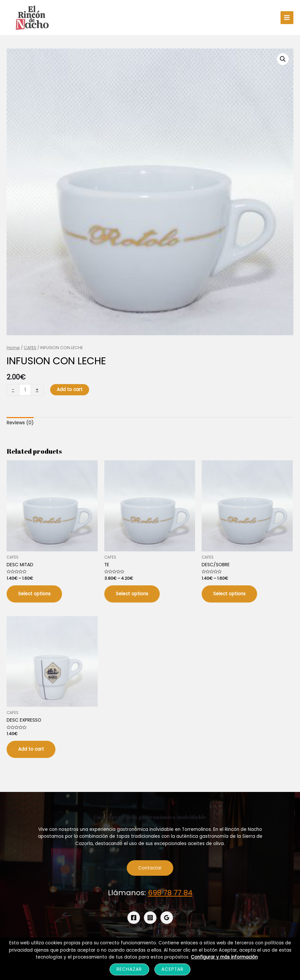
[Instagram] (150, 918)
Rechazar (129, 969)
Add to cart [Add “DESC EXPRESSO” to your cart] (31, 749)
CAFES (30, 348)
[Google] (167, 918)
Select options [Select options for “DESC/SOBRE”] (229, 594)
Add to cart (70, 390)
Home (13, 348)
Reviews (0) (20, 423)
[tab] (20, 423)
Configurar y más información (224, 957)
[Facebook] (134, 918)
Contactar (150, 868)
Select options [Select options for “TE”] (132, 594)
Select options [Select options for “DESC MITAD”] (34, 594)
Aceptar (172, 969)
